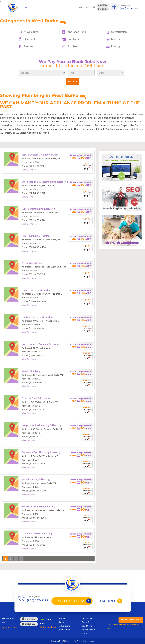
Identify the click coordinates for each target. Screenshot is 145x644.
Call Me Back (111, 601)
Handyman (74, 39)
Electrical (29, 39)
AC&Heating (31, 32)
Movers (115, 39)
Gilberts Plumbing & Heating (37, 534)
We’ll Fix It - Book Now (75, 601)
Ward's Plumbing (31, 371)
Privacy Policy (88, 630)
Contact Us (87, 633)
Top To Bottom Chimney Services (40, 155)
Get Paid (72, 81)
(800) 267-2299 (129, 8)
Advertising (65, 626)
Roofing (116, 46)
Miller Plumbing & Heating (36, 236)
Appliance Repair (77, 32)
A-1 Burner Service (32, 263)
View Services (29, 170)
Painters (29, 46)
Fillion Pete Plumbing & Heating (39, 507)
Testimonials (87, 618)
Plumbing (73, 46)
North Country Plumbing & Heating (41, 344)
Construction (119, 32)
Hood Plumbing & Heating (36, 479)
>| (21, 559)
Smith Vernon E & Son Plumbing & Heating (45, 182)
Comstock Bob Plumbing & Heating (41, 452)
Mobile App (65, 630)
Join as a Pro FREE (87, 7)
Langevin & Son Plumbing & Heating (41, 425)
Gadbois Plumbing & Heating (37, 317)
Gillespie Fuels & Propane (36, 398)
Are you (131, 620)
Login (62, 622)
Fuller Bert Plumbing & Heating (38, 209)
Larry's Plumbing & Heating (36, 290)
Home (62, 618)
